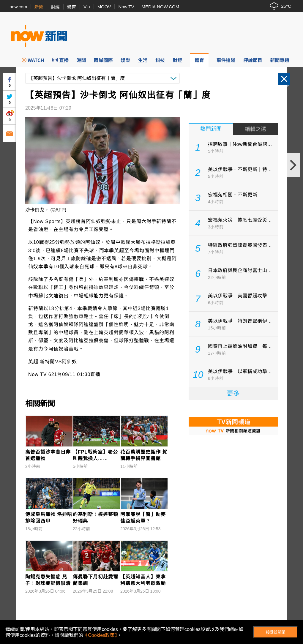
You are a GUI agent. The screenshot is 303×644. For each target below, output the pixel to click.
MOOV (104, 7)
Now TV (126, 7)
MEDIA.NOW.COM (161, 7)
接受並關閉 (276, 632)
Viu (87, 7)
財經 (55, 7)
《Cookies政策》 (100, 635)
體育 (72, 7)
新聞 (39, 7)
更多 (233, 393)
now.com (18, 7)
